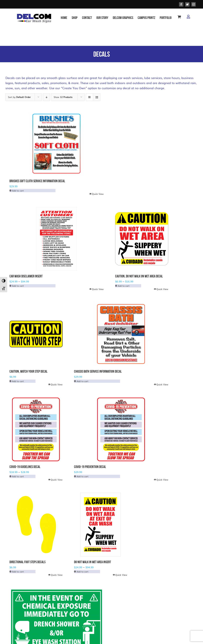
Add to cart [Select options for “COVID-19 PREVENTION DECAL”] (82, 476)
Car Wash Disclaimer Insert (26, 276)
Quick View (98, 194)
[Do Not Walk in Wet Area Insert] (101, 525)
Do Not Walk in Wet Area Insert (92, 562)
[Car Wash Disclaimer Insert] (57, 239)
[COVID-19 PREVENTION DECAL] (121, 429)
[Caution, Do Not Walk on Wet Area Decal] (142, 239)
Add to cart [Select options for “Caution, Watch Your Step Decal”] (18, 381)
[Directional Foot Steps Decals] (36, 525)
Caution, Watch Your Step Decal (28, 371)
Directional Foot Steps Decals (27, 562)
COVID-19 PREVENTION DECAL (90, 467)
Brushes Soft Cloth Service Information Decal (37, 181)
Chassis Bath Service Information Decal (98, 371)
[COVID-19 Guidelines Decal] (36, 429)
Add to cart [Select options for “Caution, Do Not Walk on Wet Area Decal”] (124, 286)
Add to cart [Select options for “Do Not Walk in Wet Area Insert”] (82, 572)
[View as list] (97, 97)
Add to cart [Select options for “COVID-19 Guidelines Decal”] (18, 476)
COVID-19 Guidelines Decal (25, 467)
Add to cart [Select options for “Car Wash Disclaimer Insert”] (18, 286)
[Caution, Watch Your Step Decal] (36, 334)
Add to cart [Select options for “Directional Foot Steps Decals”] (18, 572)
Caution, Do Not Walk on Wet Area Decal (139, 276)
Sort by (19, 97)
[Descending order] (46, 97)
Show (63, 97)
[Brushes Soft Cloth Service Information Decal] (57, 144)
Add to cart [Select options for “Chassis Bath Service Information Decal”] (82, 381)
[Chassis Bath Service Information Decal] (121, 334)
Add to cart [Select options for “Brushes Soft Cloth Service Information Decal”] (18, 191)
